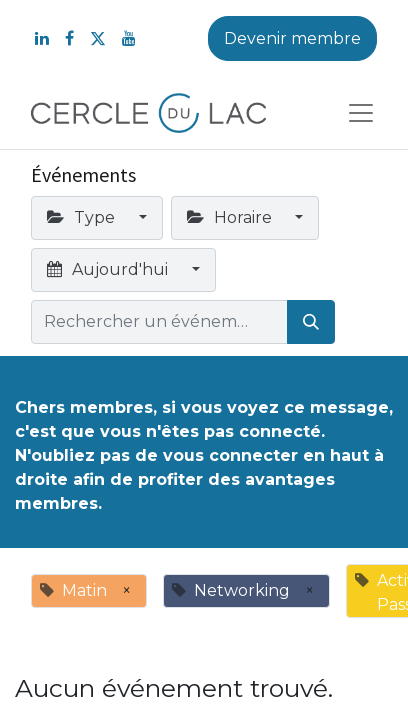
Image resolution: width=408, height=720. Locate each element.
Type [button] (83, 217)
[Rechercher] (311, 322)
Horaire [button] (231, 217)
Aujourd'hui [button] (109, 269)
